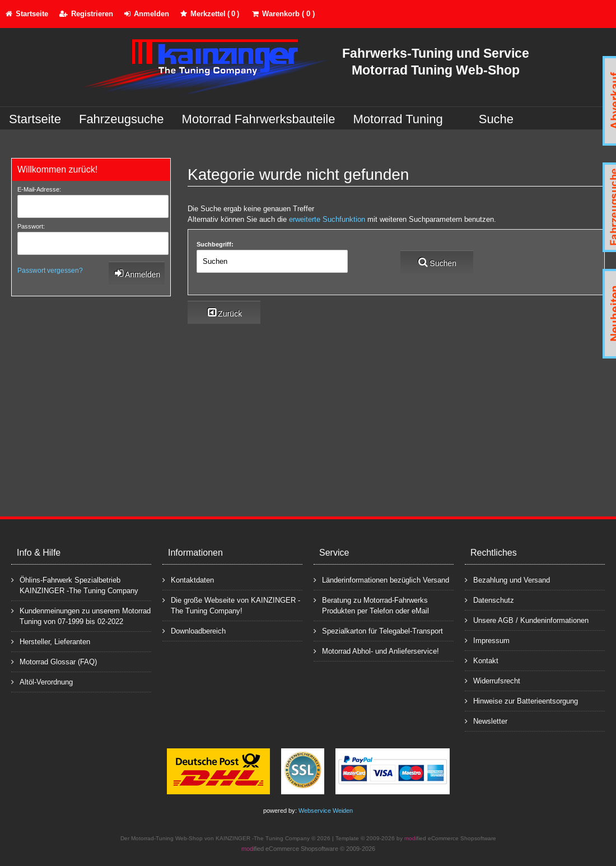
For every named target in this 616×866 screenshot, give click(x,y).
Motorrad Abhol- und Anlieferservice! (376, 651)
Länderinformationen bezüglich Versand (381, 579)
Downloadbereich (194, 630)
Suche (496, 119)
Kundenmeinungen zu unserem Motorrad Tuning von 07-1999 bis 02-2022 (81, 616)
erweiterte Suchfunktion (327, 219)
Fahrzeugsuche (122, 119)
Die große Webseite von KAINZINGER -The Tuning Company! (231, 605)
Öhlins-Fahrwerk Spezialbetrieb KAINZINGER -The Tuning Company (75, 585)
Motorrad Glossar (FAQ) (54, 661)
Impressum (487, 640)
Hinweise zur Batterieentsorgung (521, 700)
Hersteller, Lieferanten (51, 641)
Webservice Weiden (326, 811)
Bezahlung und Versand (507, 579)
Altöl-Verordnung (42, 681)
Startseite (35, 119)
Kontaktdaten (188, 579)
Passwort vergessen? (50, 271)
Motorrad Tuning (398, 119)
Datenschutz (489, 600)
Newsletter (486, 721)
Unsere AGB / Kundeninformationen (527, 620)
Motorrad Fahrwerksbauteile (259, 119)
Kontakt (482, 660)
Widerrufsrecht (493, 680)
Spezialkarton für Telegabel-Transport (378, 630)
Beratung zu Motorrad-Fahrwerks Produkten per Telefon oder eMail (371, 605)
